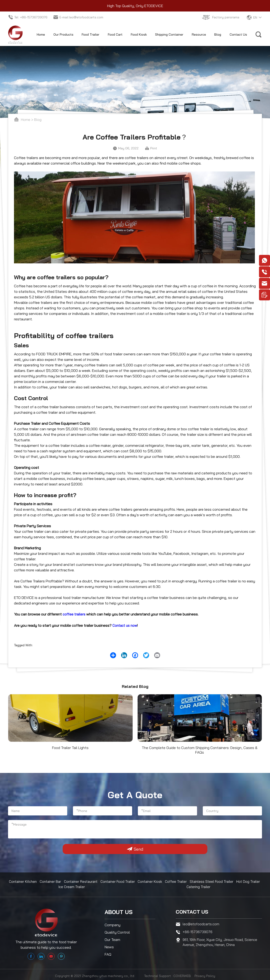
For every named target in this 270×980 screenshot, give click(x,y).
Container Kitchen (24, 882)
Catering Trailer (199, 886)
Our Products (63, 34)
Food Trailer (90, 34)
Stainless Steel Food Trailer (213, 882)
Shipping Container (169, 34)
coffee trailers (74, 614)
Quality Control (117, 931)
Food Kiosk (139, 34)
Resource (199, 34)
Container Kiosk (152, 882)
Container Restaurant (82, 882)
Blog (218, 34)
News (109, 946)
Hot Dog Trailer (249, 882)
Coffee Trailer (178, 882)
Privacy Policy (205, 974)
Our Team (112, 938)
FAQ (108, 953)
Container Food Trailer (120, 882)
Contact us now (126, 625)
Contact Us (238, 34)
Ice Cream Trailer (72, 886)
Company (113, 923)
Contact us (193, 911)
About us (119, 911)
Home (41, 34)
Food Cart (115, 34)
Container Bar (51, 882)
